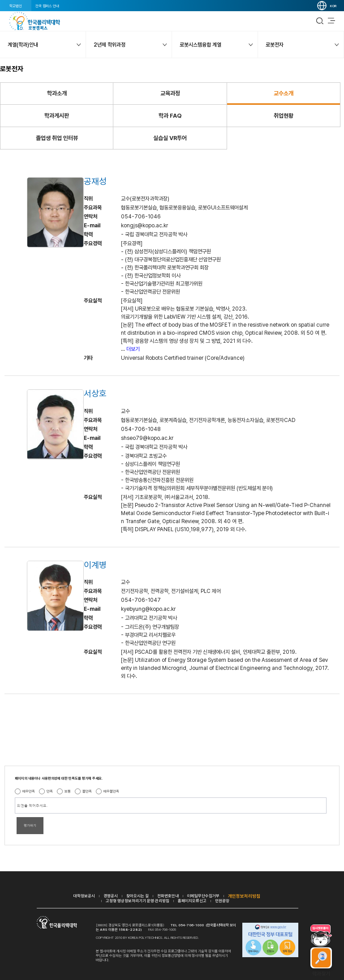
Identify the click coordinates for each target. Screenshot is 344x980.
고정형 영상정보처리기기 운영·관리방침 (138, 901)
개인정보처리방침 (244, 896)
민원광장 (222, 901)
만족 (50, 791)
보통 (68, 791)
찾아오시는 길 (138, 896)
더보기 (133, 349)
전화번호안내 (168, 896)
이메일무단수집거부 (203, 896)
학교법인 (16, 6)
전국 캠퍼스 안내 (47, 6)
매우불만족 (111, 791)
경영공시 (111, 896)
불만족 (87, 791)
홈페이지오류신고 (192, 901)
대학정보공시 (84, 896)
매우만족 (29, 791)
